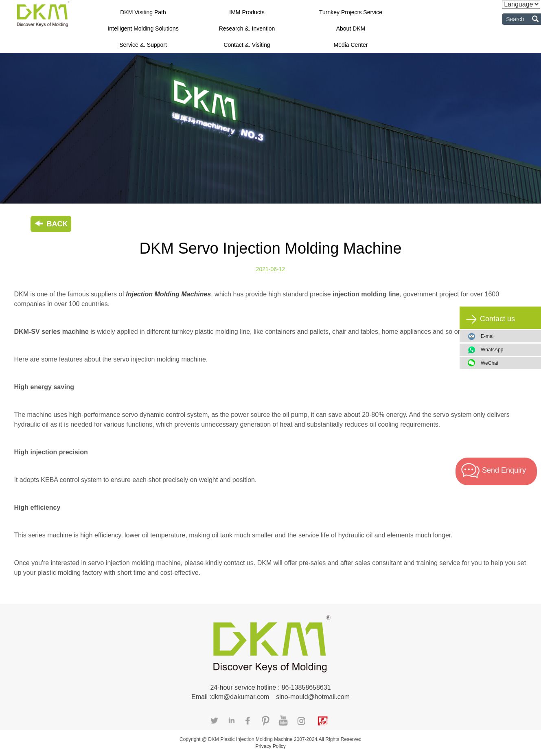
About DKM (351, 28)
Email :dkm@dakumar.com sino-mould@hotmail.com (270, 697)
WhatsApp (508, 350)
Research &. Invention (247, 28)
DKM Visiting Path (143, 12)
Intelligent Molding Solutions (143, 28)
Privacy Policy (270, 746)
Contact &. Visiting (247, 45)
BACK (51, 224)
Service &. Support (143, 45)
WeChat (508, 363)
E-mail (488, 336)
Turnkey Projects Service (351, 12)
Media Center (350, 45)
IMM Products (247, 12)
